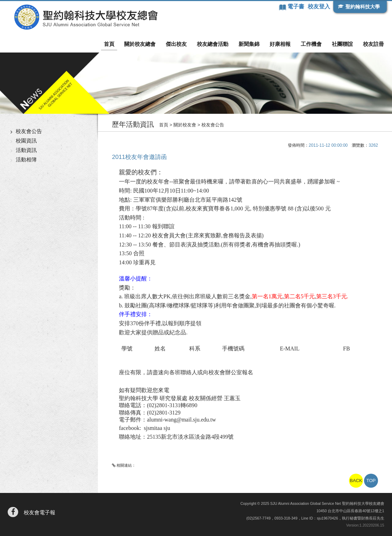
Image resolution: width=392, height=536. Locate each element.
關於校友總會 (140, 44)
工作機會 (311, 44)
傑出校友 (176, 44)
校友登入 (319, 6)
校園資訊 (26, 141)
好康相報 (280, 44)
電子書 (297, 6)
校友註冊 (373, 44)
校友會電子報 (40, 512)
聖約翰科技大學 (363, 7)
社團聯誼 (342, 44)
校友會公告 (29, 131)
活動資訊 (26, 150)
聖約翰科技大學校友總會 (86, 17)
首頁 (109, 44)
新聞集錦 (249, 44)
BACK (356, 481)
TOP (371, 481)
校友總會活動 (213, 44)
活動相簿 (26, 159)
